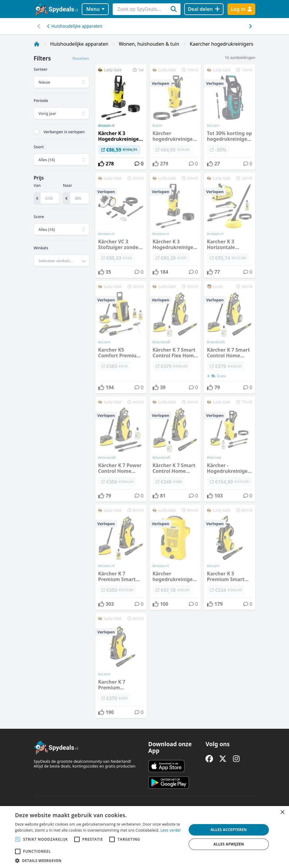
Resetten (81, 58)
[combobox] (61, 261)
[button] (98, 860)
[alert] (144, 837)
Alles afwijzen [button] (229, 844)
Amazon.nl (106, 125)
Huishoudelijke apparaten (75, 26)
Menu (95, 9)
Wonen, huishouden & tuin (149, 44)
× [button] (282, 813)
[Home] (37, 44)
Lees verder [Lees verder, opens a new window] (171, 830)
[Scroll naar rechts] (39, 26)
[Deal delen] (204, 9)
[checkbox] (36, 132)
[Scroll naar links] (250, 26)
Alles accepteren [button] (229, 830)
